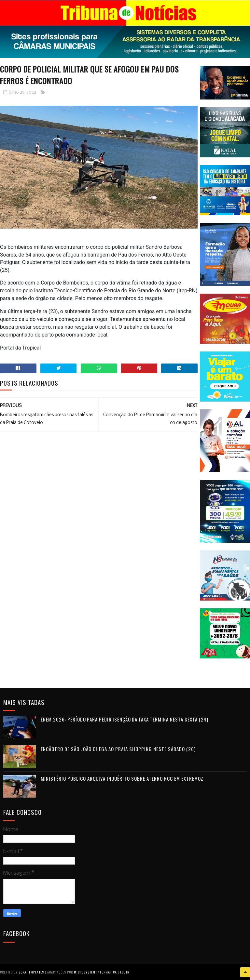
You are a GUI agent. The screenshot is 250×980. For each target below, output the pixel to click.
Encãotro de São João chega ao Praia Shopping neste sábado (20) (118, 748)
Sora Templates (31, 972)
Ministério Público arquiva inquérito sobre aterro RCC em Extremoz (122, 778)
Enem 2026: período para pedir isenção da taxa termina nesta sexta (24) (125, 719)
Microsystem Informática (95, 972)
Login (125, 972)
